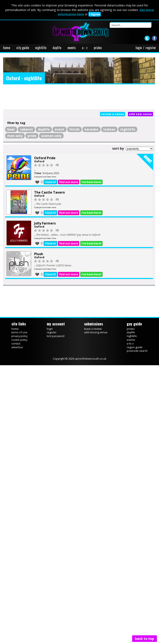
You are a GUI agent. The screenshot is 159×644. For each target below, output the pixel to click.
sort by (118, 148)
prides (98, 48)
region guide (135, 347)
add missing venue (96, 332)
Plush (39, 254)
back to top (145, 639)
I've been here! (91, 182)
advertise (17, 347)
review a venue (113, 114)
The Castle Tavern (49, 192)
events (72, 48)
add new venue (140, 114)
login (139, 48)
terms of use (19, 332)
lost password (56, 336)
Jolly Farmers (45, 223)
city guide (23, 48)
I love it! (50, 182)
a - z (85, 48)
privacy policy (19, 336)
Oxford (39, 161)
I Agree (95, 14)
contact (16, 343)
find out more (69, 182)
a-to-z (130, 343)
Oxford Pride (45, 158)
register (151, 48)
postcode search (137, 351)
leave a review (93, 329)
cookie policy (19, 340)
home (7, 48)
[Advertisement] (79, 97)
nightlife (41, 48)
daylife (57, 48)
